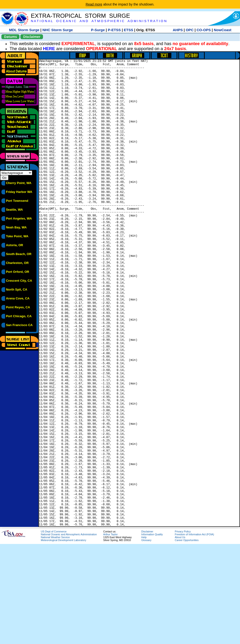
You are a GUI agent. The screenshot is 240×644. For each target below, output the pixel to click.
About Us (180, 637)
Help (144, 637)
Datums (10, 37)
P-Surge (98, 30)
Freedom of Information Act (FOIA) (194, 634)
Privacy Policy (183, 632)
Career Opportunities (187, 640)
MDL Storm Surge (24, 30)
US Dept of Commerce (54, 632)
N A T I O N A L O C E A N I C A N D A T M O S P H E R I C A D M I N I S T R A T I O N (99, 21)
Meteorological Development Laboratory (63, 640)
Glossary (146, 640)
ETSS (129, 30)
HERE (49, 49)
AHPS (178, 30)
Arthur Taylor (110, 634)
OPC (190, 30)
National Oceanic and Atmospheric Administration (69, 634)
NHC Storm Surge (58, 30)
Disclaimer (32, 37)
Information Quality (152, 634)
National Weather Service (55, 637)
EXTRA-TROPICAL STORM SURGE (80, 16)
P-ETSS (114, 30)
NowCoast (223, 30)
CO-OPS (204, 30)
